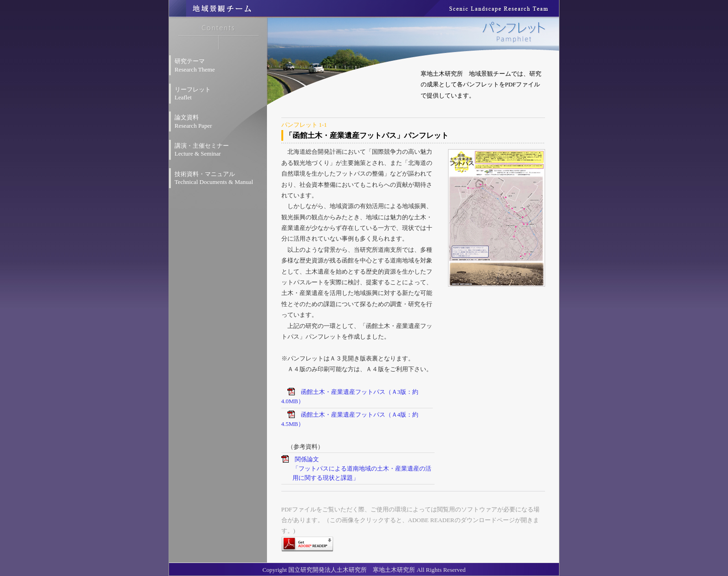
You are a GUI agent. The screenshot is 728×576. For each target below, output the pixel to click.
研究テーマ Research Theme (195, 65)
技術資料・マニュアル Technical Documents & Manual (214, 178)
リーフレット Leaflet (193, 94)
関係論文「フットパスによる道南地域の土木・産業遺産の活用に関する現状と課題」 (362, 468)
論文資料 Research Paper (193, 121)
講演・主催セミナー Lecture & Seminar (202, 150)
